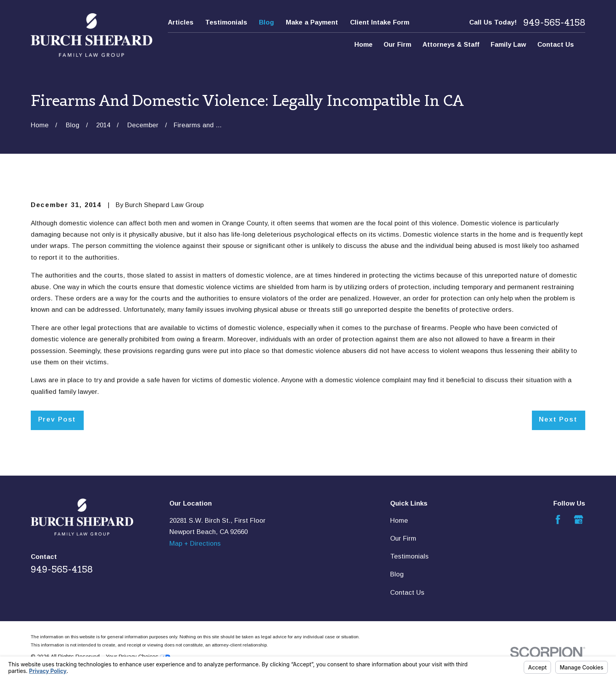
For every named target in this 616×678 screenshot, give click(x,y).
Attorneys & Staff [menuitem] (451, 45)
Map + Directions (195, 544)
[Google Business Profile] (579, 520)
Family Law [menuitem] (508, 45)
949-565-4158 (554, 23)
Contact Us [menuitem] (556, 45)
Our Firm (403, 538)
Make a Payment (312, 22)
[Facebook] (558, 520)
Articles (181, 22)
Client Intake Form (380, 22)
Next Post (558, 419)
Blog (267, 22)
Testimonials (226, 22)
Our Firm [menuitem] (397, 45)
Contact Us (407, 593)
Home (399, 521)
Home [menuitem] (363, 45)
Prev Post (57, 419)
